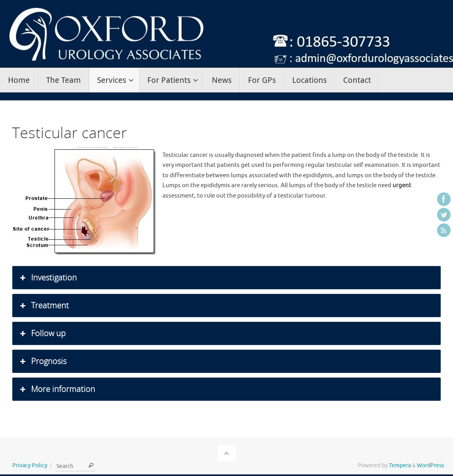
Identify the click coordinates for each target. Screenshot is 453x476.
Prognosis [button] (42, 361)
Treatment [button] (44, 306)
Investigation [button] (48, 278)
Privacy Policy (30, 465)
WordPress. (431, 465)
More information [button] (57, 389)
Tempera (400, 465)
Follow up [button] (42, 333)
